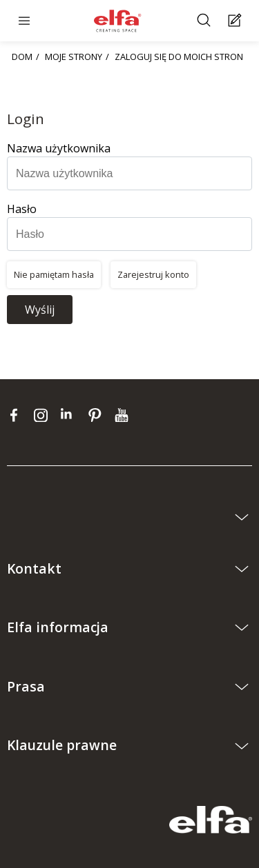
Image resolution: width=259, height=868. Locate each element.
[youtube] (123, 415)
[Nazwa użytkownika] (129, 173)
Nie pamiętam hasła (54, 274)
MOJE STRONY (74, 57)
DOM (22, 57)
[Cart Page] (237, 21)
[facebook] (17, 415)
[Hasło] (129, 234)
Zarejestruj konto (153, 274)
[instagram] (44, 415)
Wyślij (40, 310)
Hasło (22, 209)
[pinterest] (98, 415)
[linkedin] (71, 415)
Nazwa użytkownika (59, 148)
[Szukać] (205, 21)
